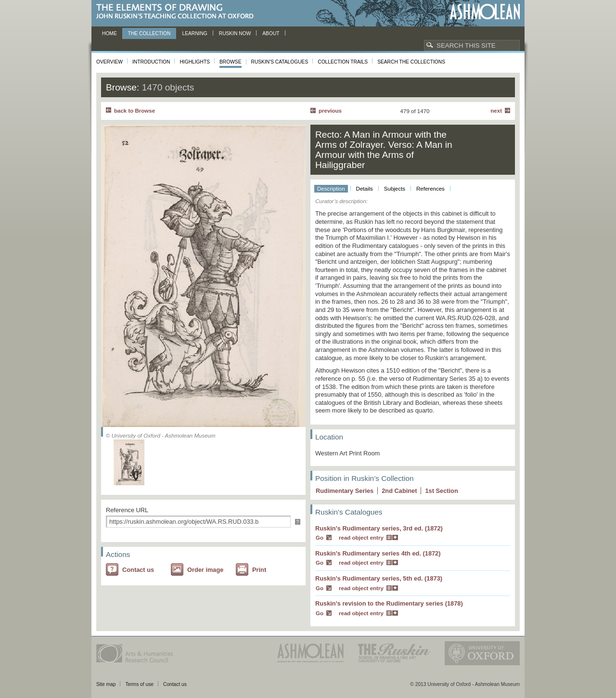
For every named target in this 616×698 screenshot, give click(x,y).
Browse (231, 62)
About (271, 33)
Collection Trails (343, 62)
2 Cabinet (399, 491)
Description (331, 189)
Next (496, 111)
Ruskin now (235, 33)
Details (365, 189)
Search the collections (411, 62)
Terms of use (139, 684)
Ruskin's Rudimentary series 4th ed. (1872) (378, 553)
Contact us (138, 570)
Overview (109, 62)
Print (259, 570)
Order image (205, 570)
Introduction (151, 62)
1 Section (441, 491)
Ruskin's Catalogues (280, 62)
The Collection (149, 33)
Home (109, 33)
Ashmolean (485, 12)
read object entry (361, 538)
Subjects (395, 189)
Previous (330, 111)
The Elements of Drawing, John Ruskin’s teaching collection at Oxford (178, 12)
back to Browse (135, 111)
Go (320, 538)
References (430, 189)
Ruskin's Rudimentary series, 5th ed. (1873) (379, 578)
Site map (106, 684)
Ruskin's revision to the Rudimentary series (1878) (389, 603)
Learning (194, 33)
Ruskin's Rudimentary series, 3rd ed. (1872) (379, 528)
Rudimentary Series (345, 491)
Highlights (195, 62)
